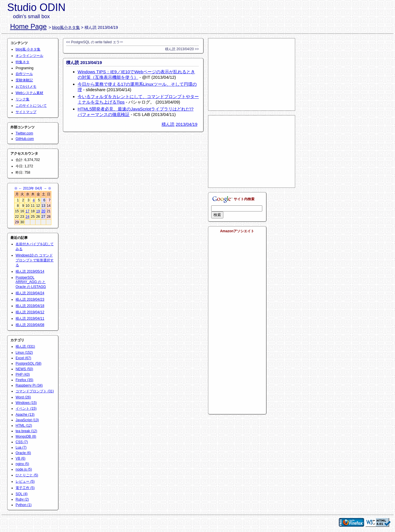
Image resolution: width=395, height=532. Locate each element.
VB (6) (20, 458)
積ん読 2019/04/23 (30, 299)
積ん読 (168, 124)
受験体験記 (24, 80)
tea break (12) (26, 431)
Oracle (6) (23, 453)
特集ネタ (23, 62)
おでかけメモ (26, 87)
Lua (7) (21, 447)
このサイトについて (31, 106)
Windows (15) (26, 403)
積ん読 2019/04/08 (30, 325)
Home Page (28, 26)
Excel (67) (23, 358)
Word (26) (23, 397)
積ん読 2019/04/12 (30, 312)
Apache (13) (25, 415)
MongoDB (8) (26, 437)
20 (43, 211)
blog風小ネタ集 (66, 27)
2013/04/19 (187, 124)
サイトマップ (26, 112)
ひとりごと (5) (27, 475)
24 (27, 217)
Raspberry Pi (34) (29, 385)
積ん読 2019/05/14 (30, 271)
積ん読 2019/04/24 (30, 293)
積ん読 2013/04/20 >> (182, 49)
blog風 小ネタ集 (28, 49)
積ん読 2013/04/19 (84, 62)
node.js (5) (24, 469)
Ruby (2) (22, 499)
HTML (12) (24, 426)
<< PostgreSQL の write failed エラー (95, 42)
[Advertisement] (252, 74)
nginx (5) (22, 464)
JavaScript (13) (27, 420)
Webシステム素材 (29, 93)
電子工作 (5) (25, 488)
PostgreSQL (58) (29, 364)
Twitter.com (24, 133)
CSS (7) (22, 442)
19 (38, 211)
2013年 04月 (33, 188)
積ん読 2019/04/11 (30, 319)
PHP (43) (23, 374)
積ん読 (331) (25, 346)
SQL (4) (22, 494)
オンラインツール (29, 56)
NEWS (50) (24, 369)
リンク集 (23, 99)
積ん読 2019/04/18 (30, 306)
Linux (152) (24, 353)
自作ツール (24, 74)
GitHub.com (25, 139)
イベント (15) (26, 409)
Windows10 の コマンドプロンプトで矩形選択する (35, 260)
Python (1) (24, 505)
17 (27, 211)
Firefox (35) (24, 380)
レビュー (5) (25, 482)
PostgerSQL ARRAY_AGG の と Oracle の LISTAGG (31, 282)
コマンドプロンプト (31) (35, 391)
